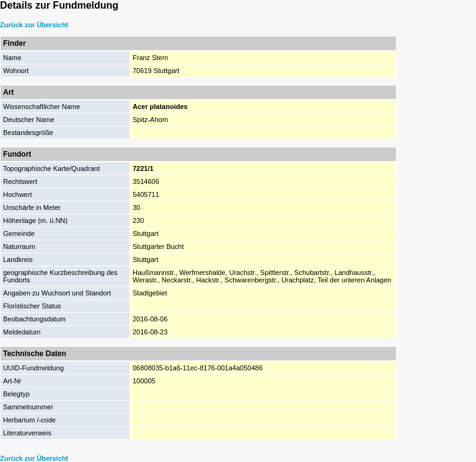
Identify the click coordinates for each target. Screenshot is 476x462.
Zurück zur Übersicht (34, 25)
